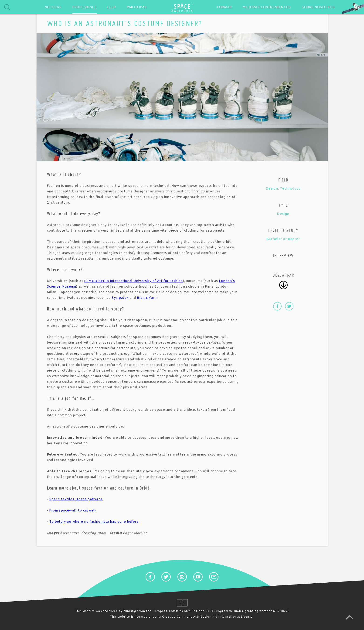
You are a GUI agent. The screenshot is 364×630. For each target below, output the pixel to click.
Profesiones (85, 7)
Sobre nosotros (318, 7)
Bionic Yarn (147, 298)
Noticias (53, 7)
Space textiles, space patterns (76, 499)
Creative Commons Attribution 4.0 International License (208, 617)
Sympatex (120, 298)
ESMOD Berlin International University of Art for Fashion (134, 281)
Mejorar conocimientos (267, 7)
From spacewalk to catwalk (73, 510)
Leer (112, 7)
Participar (137, 7)
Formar (225, 7)
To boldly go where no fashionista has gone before (94, 522)
